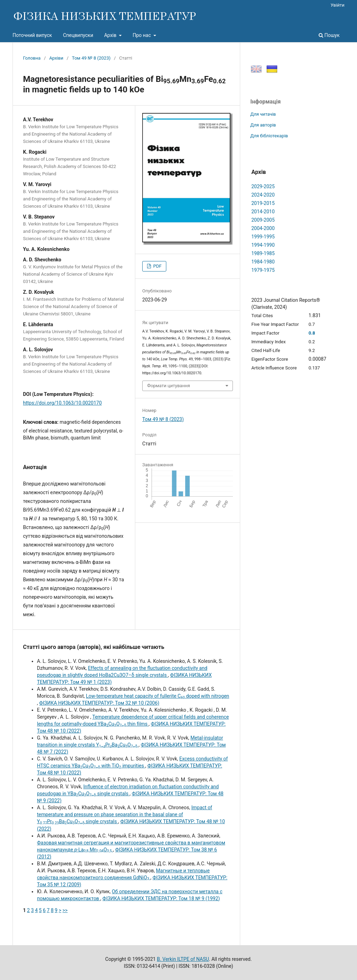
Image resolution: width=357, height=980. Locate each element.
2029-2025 (263, 186)
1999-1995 (263, 237)
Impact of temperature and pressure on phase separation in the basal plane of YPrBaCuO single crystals (124, 814)
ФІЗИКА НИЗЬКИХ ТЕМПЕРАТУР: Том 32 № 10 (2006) (99, 703)
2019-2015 (263, 203)
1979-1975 (263, 270)
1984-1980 (263, 262)
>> (65, 910)
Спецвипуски (78, 35)
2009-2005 (263, 220)
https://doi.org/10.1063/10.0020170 (62, 403)
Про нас (142, 35)
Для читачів (263, 114)
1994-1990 (263, 245)
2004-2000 (263, 228)
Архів (111, 35)
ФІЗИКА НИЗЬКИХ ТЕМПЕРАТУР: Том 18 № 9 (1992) (161, 898)
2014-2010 (263, 212)
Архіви (56, 58)
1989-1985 (263, 253)
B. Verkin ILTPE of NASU (183, 959)
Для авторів (263, 125)
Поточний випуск (32, 35)
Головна (32, 58)
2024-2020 (263, 195)
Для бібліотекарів (269, 136)
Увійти (337, 5)
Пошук (329, 35)
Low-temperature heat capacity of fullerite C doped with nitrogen (158, 696)
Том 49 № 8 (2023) (91, 58)
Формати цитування (169, 386)
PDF (157, 266)
